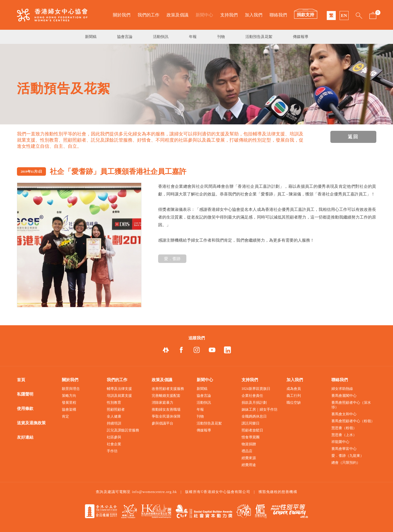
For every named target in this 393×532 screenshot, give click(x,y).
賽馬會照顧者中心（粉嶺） (353, 421)
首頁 (21, 380)
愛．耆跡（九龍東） (348, 456)
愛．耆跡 (172, 259)
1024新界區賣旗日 (256, 389)
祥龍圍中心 (340, 442)
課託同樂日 (251, 423)
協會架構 (69, 410)
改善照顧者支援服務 (168, 389)
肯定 (65, 416)
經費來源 (249, 458)
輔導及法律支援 (119, 389)
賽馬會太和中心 (344, 414)
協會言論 (125, 37)
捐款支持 (305, 15)
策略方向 (69, 396)
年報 (193, 37)
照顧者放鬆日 (252, 430)
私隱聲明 (25, 394)
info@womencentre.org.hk (155, 492)
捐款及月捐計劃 (254, 403)
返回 (353, 137)
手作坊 (112, 451)
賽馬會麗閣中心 (344, 396)
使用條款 (25, 408)
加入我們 (254, 15)
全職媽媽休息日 (254, 416)
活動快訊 (161, 37)
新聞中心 (204, 15)
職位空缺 (294, 403)
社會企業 (114, 444)
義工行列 (294, 396)
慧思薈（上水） (344, 435)
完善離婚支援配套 (166, 396)
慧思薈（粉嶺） (344, 428)
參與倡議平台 (162, 423)
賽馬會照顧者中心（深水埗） (351, 405)
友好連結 (25, 437)
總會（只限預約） (346, 463)
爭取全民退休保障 (166, 416)
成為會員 (294, 389)
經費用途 (249, 465)
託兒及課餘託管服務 (123, 430)
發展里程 (69, 403)
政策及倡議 (178, 15)
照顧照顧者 (116, 410)
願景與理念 (71, 389)
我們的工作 (148, 15)
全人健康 (114, 416)
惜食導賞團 (251, 437)
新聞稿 (91, 37)
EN (344, 16)
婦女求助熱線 (342, 389)
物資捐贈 (249, 444)
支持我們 (229, 15)
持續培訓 (114, 423)
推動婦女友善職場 (166, 410)
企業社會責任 (252, 396)
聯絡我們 (278, 15)
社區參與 (114, 437)
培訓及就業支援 (119, 396)
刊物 (221, 37)
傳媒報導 (301, 37)
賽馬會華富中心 (344, 449)
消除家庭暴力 (162, 403)
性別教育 (114, 403)
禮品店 (247, 451)
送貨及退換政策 (31, 423)
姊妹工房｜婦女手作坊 (260, 410)
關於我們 (122, 15)
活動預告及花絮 (259, 37)
